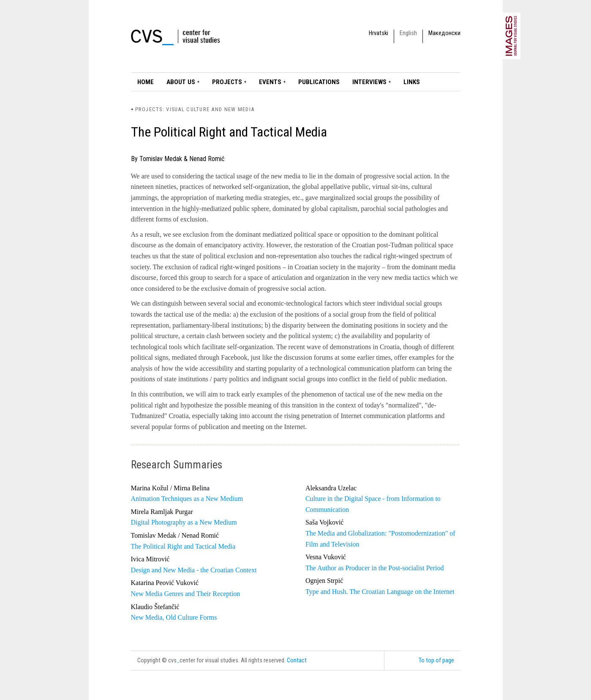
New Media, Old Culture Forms (174, 617)
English (408, 33)
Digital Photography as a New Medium (184, 522)
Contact (297, 660)
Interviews (369, 82)
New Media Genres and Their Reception (186, 594)
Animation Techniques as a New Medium (187, 499)
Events (270, 82)
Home (146, 82)
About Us (181, 82)
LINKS (412, 82)
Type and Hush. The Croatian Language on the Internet (380, 592)
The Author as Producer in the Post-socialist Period (375, 568)
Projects (227, 82)
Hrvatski (379, 33)
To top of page (436, 660)
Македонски (444, 33)
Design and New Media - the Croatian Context (194, 570)
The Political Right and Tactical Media (183, 546)
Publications (319, 82)
